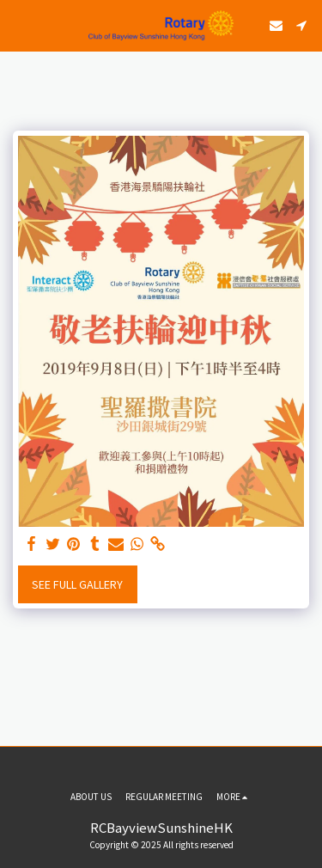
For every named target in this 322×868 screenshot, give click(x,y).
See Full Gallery (77, 584)
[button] (19, 24)
